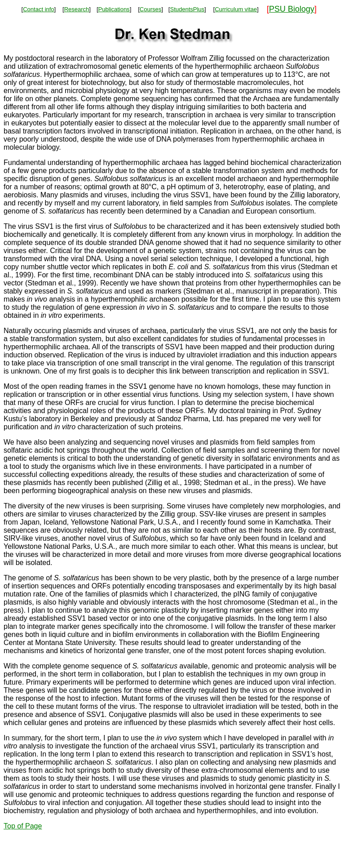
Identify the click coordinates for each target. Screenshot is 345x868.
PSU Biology (292, 9)
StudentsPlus (187, 9)
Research (77, 9)
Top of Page (23, 826)
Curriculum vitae (236, 9)
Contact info (38, 9)
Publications (114, 9)
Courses (150, 9)
